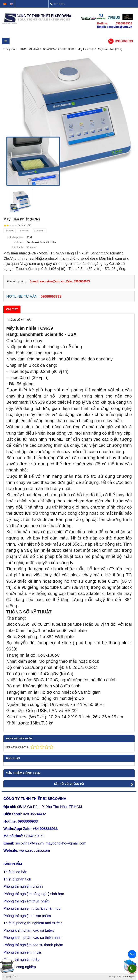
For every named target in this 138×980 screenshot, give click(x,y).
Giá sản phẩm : (17, 281)
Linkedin (39, 231)
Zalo (132, 954)
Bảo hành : (18, 247)
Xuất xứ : (19, 242)
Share (10, 231)
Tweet (24, 231)
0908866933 (124, 41)
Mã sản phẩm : (16, 237)
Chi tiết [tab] (12, 309)
